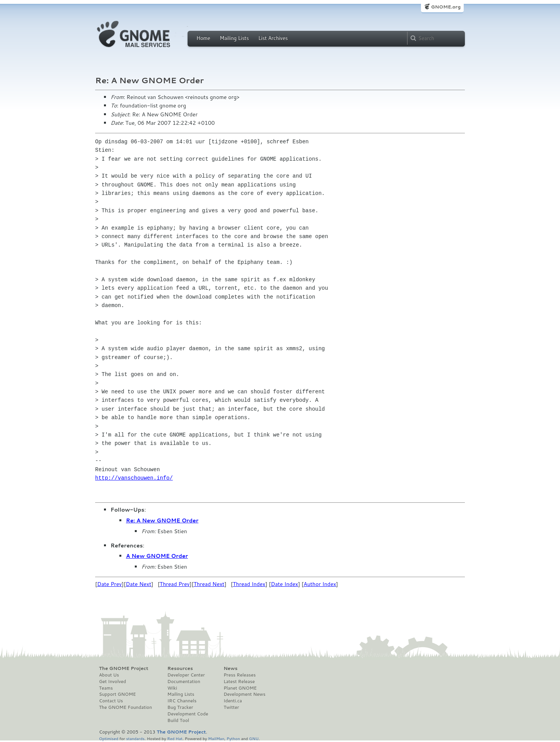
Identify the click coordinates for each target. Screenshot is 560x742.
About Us (109, 675)
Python (233, 738)
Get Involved (112, 682)
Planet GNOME (240, 688)
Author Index (320, 584)
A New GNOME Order (157, 556)
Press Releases (239, 675)
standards (135, 738)
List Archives (273, 38)
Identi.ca (233, 701)
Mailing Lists (234, 38)
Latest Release (239, 682)
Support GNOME (117, 694)
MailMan (216, 738)
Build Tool (178, 720)
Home (203, 38)
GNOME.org (446, 7)
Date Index (284, 584)
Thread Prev (175, 584)
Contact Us (111, 701)
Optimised (109, 738)
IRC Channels (182, 701)
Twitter (231, 707)
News (230, 668)
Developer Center (186, 675)
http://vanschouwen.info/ (134, 478)
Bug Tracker (180, 707)
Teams (106, 688)
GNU (254, 738)
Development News (244, 694)
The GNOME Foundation (126, 707)
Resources (180, 668)
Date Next (138, 584)
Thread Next (209, 584)
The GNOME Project (124, 668)
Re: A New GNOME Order (162, 520)
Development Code (188, 714)
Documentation (184, 682)
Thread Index (249, 584)
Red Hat (175, 738)
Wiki (172, 688)
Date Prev (109, 584)
